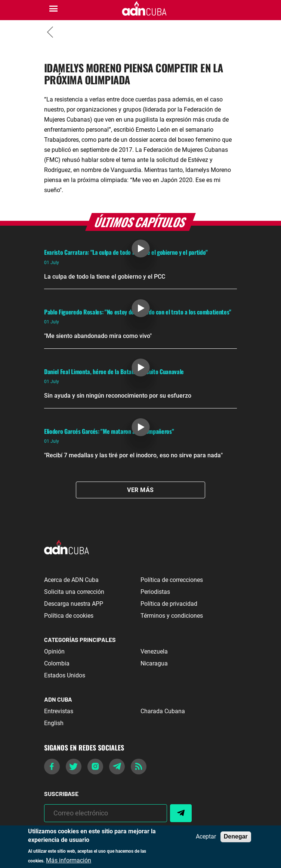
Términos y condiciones (172, 616)
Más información (69, 861)
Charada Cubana (163, 711)
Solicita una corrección (74, 592)
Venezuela (154, 651)
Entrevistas (59, 711)
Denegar (236, 836)
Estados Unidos (65, 675)
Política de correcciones (172, 580)
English (54, 723)
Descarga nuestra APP (74, 604)
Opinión (54, 651)
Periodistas (155, 592)
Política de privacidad (169, 604)
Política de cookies (69, 616)
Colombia (57, 663)
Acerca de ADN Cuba (71, 580)
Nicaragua (154, 663)
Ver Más (140, 490)
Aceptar (206, 837)
